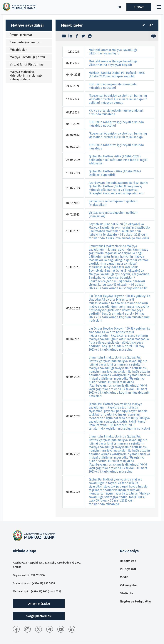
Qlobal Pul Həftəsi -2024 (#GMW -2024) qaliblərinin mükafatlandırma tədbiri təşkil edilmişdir (118, 160)
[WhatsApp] (90, 36)
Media (124, 577)
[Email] (64, 36)
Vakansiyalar (128, 585)
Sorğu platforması (39, 616)
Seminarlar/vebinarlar (25, 42)
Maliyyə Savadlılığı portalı (27, 57)
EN (119, 7)
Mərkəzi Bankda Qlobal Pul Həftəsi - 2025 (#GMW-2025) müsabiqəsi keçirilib (117, 75)
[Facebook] (77, 36)
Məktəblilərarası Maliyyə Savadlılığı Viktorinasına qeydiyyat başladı (113, 63)
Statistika (127, 593)
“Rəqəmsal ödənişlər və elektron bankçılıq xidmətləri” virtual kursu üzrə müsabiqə (118, 135)
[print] (153, 36)
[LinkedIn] (70, 36)
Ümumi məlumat (21, 35)
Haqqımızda (128, 561)
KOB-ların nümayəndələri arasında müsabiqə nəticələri (113, 86)
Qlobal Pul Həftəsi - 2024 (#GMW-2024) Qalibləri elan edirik (115, 173)
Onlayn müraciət (39, 604)
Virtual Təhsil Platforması (27, 64)
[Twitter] (83, 36)
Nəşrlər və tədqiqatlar (135, 601)
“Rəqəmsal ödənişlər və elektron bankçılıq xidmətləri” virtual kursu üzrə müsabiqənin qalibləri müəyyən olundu (118, 99)
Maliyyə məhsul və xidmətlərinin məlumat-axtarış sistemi (26, 76)
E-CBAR (139, 7)
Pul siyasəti (128, 569)
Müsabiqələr (18, 50)
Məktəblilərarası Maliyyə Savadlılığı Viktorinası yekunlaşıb (113, 52)
